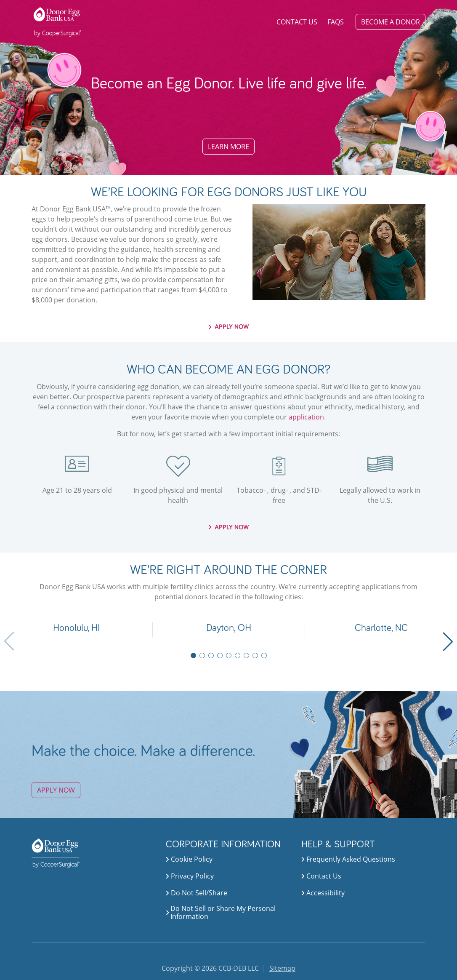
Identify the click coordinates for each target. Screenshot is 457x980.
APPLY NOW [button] (229, 327)
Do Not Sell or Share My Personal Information (223, 913)
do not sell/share (197, 893)
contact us (321, 876)
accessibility (323, 893)
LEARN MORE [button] (228, 147)
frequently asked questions (348, 859)
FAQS (336, 22)
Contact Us (297, 22)
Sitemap (282, 968)
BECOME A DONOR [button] (391, 22)
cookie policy (189, 859)
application (306, 417)
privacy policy (190, 876)
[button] (76, 630)
